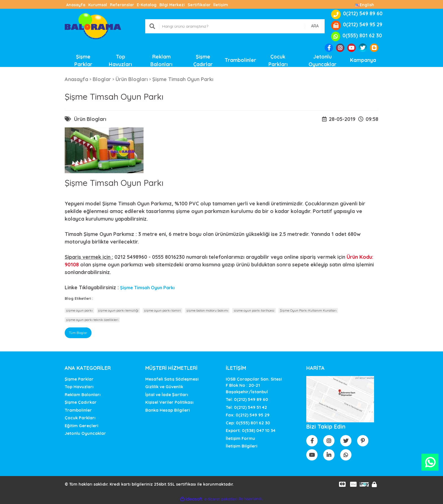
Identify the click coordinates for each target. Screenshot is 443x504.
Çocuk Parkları (80, 418)
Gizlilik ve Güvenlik (164, 387)
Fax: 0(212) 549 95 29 (248, 415)
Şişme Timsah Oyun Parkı (147, 288)
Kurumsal (98, 5)
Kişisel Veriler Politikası (169, 402)
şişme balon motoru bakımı (207, 310)
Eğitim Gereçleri (82, 426)
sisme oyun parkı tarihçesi (254, 310)
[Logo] (93, 26)
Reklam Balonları (83, 395)
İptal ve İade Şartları (167, 395)
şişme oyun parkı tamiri (162, 310)
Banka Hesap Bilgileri (168, 410)
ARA (315, 26)
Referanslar (122, 5)
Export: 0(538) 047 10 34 (251, 430)
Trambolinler (78, 410)
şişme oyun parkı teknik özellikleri (92, 320)
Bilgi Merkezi (172, 5)
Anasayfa (76, 5)
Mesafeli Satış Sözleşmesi (172, 379)
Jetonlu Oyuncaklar (85, 433)
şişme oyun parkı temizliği (118, 310)
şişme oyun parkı (79, 310)
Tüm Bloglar (78, 333)
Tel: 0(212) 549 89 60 (247, 399)
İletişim (221, 5)
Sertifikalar (199, 5)
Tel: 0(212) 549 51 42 (246, 407)
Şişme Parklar (79, 379)
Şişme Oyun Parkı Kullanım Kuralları (308, 310)
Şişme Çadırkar (81, 402)
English (365, 5)
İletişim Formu (240, 438)
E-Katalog (147, 5)
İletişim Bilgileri (242, 446)
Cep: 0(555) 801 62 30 (248, 423)
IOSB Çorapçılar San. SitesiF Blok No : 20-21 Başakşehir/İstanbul (254, 385)
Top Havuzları (79, 387)
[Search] (235, 26)
